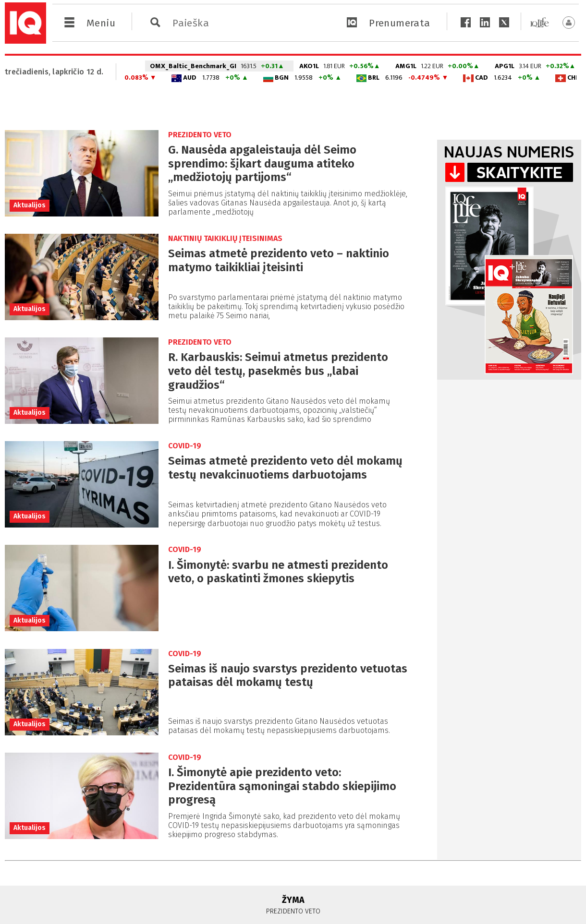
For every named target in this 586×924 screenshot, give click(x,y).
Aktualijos (30, 205)
